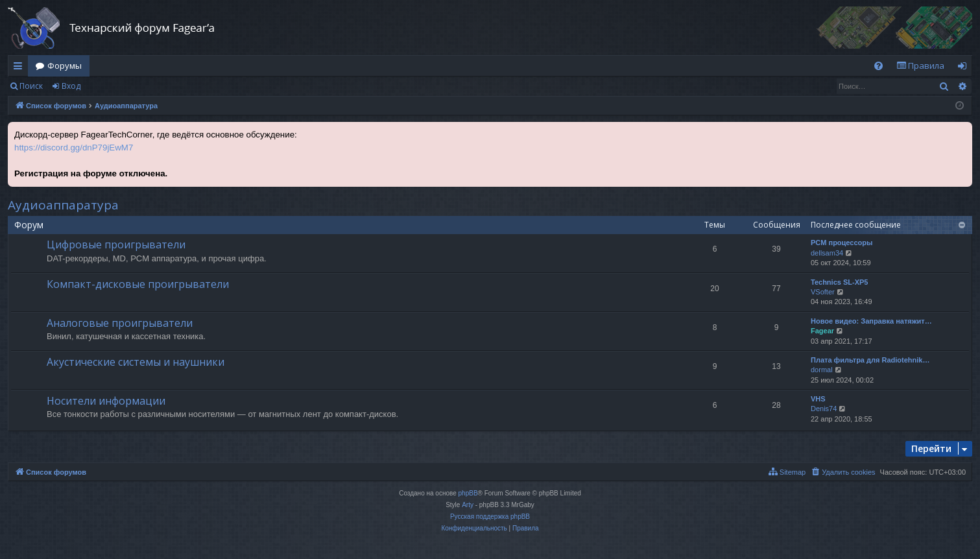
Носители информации (106, 401)
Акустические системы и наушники (136, 362)
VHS (818, 399)
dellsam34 (827, 253)
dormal (822, 370)
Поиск (31, 86)
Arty (468, 505)
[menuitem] (878, 66)
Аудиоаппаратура (63, 205)
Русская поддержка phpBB (490, 517)
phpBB (468, 493)
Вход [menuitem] (965, 68)
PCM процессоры (842, 243)
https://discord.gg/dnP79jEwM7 (74, 148)
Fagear (822, 331)
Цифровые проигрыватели (116, 244)
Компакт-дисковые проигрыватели (138, 284)
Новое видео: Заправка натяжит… (871, 321)
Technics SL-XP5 (839, 282)
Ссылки (20, 68)
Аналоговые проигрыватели (120, 323)
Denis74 (824, 409)
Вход (71, 86)
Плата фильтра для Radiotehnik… (870, 360)
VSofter (823, 292)
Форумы (65, 65)
